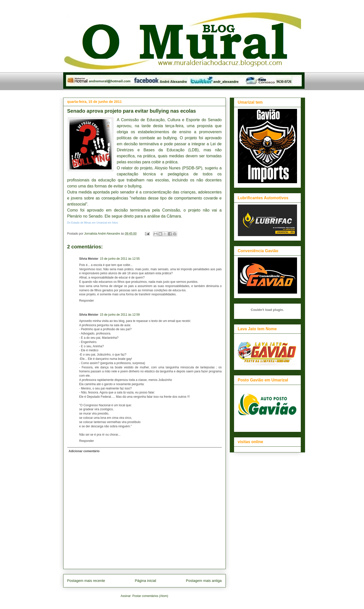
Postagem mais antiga (204, 581)
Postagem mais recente (86, 581)
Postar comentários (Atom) (150, 596)
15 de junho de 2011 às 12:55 (120, 259)
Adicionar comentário (84, 451)
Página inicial (145, 581)
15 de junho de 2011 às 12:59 (120, 315)
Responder (87, 301)
